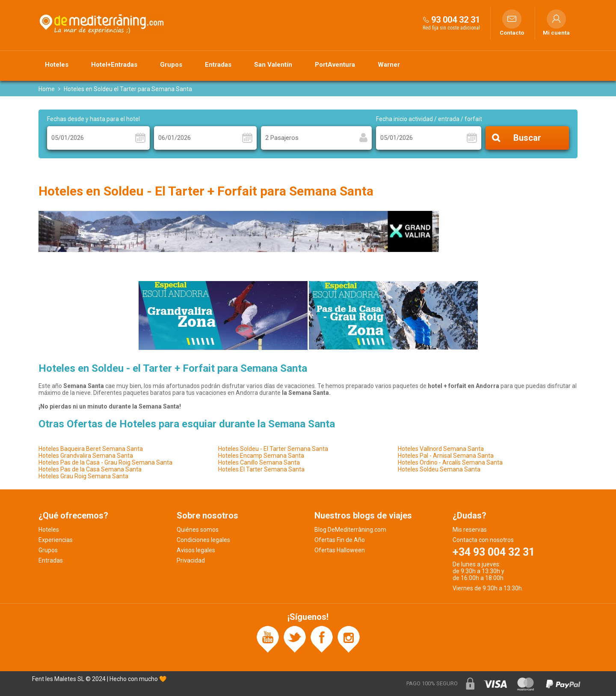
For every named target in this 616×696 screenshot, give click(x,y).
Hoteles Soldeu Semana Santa (439, 469)
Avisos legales (196, 550)
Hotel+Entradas (114, 65)
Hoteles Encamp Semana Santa (261, 456)
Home (47, 89)
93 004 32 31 (456, 20)
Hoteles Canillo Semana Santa (259, 462)
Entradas (218, 65)
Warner (389, 65)
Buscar (527, 138)
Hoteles (57, 65)
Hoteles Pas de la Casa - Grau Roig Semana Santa (105, 462)
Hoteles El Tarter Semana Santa (261, 469)
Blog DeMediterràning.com (350, 530)
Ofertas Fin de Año (340, 540)
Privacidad (191, 560)
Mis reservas (470, 530)
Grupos (171, 65)
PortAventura (335, 65)
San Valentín (273, 65)
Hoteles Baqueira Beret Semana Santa (91, 449)
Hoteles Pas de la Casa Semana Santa (90, 469)
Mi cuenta (556, 33)
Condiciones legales (203, 540)
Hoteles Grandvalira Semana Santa (86, 456)
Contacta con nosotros (483, 540)
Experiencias (56, 540)
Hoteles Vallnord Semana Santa (441, 449)
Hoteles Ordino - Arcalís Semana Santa (450, 462)
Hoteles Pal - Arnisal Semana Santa (446, 456)
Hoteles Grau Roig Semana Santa (83, 476)
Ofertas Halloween (340, 550)
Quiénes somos (198, 530)
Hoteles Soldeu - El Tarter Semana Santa (273, 449)
